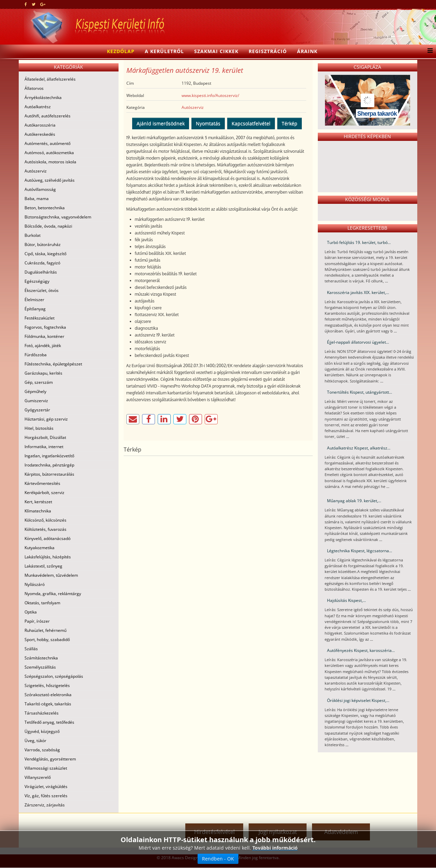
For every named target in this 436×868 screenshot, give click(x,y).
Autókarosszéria (40, 125)
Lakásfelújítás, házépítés (48, 557)
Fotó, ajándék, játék (43, 346)
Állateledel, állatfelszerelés (50, 79)
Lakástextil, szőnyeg (43, 566)
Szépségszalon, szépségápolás (54, 676)
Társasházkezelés (42, 713)
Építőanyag (35, 309)
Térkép (290, 123)
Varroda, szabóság (42, 750)
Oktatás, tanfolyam (42, 603)
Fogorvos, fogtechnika (45, 327)
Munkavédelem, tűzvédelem (51, 575)
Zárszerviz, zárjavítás (45, 805)
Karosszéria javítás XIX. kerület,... (358, 292)
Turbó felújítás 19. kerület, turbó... (359, 242)
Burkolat (33, 235)
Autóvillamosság (40, 189)
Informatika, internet (44, 447)
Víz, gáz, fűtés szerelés (46, 796)
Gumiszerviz (36, 401)
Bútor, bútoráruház (43, 244)
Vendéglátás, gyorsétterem (50, 759)
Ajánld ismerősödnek (161, 123)
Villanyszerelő (38, 777)
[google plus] (43, 4)
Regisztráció (268, 51)
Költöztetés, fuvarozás (45, 529)
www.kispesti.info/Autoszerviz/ (210, 95)
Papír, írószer (37, 621)
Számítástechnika (41, 658)
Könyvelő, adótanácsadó (48, 538)
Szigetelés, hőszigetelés (47, 685)
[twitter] (34, 4)
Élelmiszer (34, 300)
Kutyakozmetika (40, 548)
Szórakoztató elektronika (48, 695)
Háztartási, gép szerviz (46, 419)
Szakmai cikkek (216, 51)
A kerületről (164, 51)
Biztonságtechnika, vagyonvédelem (58, 217)
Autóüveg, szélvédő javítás (50, 180)
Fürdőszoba (36, 355)
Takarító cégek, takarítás (48, 704)
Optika (31, 612)
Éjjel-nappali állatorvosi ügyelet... (358, 342)
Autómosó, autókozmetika (49, 153)
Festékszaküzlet (40, 318)
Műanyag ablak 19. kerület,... (354, 501)
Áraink (307, 51)
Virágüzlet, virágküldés (46, 787)
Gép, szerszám (39, 382)
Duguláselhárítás (41, 272)
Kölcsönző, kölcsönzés (45, 520)
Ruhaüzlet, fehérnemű (45, 630)
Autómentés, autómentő (48, 143)
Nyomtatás (208, 123)
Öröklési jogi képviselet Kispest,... (358, 700)
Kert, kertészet (38, 502)
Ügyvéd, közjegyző (42, 731)
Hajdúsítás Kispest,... (346, 600)
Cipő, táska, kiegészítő (45, 254)
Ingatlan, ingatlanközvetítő (49, 456)
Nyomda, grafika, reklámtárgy (53, 594)
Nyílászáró (35, 584)
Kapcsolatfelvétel (251, 123)
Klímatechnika (38, 511)
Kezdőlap (121, 51)
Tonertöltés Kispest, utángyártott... (360, 392)
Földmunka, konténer (44, 336)
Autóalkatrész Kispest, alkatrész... (359, 448)
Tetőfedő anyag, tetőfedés (49, 722)
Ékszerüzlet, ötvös (42, 290)
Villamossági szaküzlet (46, 768)
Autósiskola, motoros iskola (50, 162)
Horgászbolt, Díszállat (45, 437)
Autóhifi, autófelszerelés (48, 116)
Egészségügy (37, 281)
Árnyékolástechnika (43, 97)
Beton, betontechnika (45, 208)
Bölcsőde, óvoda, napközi (48, 226)
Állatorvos (34, 88)
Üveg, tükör (35, 741)
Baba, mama (37, 199)
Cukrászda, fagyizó (42, 263)
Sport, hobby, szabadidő (47, 640)
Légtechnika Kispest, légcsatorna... (360, 551)
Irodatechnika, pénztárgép (49, 465)
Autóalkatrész (38, 107)
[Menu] (428, 51)
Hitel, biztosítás (39, 428)
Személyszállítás (40, 667)
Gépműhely (35, 391)
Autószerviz (36, 171)
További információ (275, 848)
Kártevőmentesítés (42, 483)
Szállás (31, 649)
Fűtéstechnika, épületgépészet (53, 364)
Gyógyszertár (37, 410)
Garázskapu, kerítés (43, 373)
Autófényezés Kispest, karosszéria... (361, 650)
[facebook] (26, 4)
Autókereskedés (40, 134)
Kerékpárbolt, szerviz (44, 493)
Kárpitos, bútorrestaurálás (49, 474)
